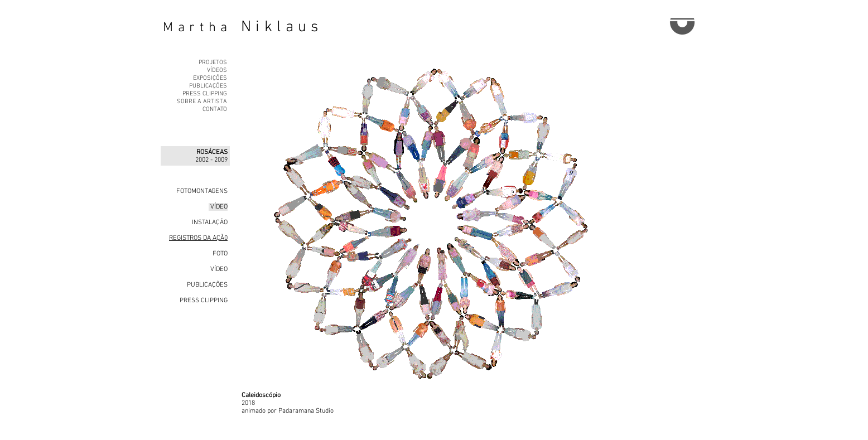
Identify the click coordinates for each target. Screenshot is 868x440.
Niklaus (282, 27)
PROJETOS (213, 63)
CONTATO (215, 110)
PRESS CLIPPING (205, 94)
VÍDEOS (217, 71)
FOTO (219, 254)
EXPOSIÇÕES (210, 78)
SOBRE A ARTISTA (202, 102)
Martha (197, 28)
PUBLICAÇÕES (208, 86)
